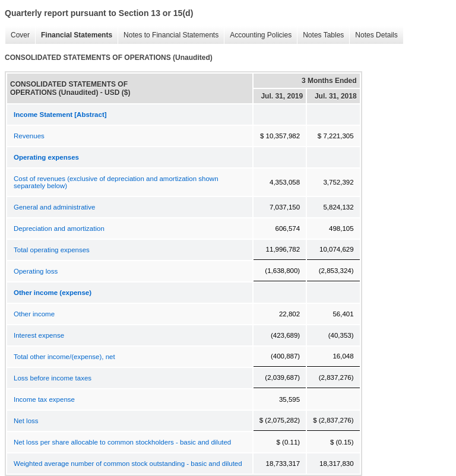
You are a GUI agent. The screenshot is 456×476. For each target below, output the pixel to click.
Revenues (29, 136)
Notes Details (373, 35)
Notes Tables (320, 35)
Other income (34, 314)
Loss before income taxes (53, 378)
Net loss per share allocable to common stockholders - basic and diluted (122, 442)
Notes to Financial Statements (168, 35)
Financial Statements (74, 35)
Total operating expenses (52, 250)
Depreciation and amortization (59, 229)
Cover (17, 35)
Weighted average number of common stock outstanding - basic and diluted (128, 464)
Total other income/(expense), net (64, 357)
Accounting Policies (258, 35)
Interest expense (39, 335)
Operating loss (36, 271)
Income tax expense (44, 399)
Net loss (26, 421)
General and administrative (54, 207)
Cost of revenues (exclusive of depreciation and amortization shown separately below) (116, 182)
